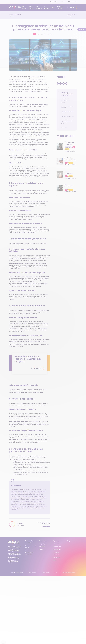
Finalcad (41, 549)
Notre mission (56, 544)
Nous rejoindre (57, 558)
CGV (56, 573)
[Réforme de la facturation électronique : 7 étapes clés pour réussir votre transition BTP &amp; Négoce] (67, 188)
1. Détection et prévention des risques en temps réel (67, 94)
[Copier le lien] (49, 526)
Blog (53, 7)
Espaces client (54, 2)
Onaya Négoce (43, 544)
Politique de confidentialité (69, 573)
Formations (63, 2)
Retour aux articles (16, 15)
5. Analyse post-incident (67, 117)
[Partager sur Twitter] (45, 526)
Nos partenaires (57, 547)
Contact (72, 7)
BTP (34, 34)
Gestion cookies (46, 573)
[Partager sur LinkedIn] (47, 526)
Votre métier (31, 7)
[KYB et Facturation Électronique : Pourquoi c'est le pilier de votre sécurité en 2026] (67, 175)
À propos (47, 7)
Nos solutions (39, 7)
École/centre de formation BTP (29, 553)
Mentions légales (32, 573)
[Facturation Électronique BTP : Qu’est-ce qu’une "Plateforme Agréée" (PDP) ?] (67, 161)
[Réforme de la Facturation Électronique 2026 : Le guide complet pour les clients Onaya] (67, 147)
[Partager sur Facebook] (43, 526)
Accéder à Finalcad (60, 7)
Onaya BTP (42, 547)
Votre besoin (24, 7)
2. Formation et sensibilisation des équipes (65, 101)
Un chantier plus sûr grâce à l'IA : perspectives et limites (68, 122)
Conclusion (64, 127)
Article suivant (71, 15)
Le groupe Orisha (57, 549)
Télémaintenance (73, 2)
